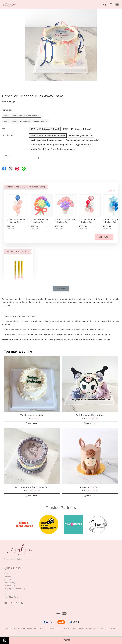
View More (61, 289)
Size (4, 129)
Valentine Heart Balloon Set (87, 221)
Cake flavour (8, 135)
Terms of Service (12, 628)
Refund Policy (9, 583)
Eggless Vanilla (83, 145)
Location (7, 577)
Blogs (6, 574)
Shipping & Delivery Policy (15, 589)
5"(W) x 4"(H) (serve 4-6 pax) (45, 129)
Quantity (6, 155)
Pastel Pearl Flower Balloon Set (65, 221)
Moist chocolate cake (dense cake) (48, 136)
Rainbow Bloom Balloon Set (39, 221)
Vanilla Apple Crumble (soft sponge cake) (51, 145)
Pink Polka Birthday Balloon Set (17, 221)
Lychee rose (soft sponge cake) (46, 140)
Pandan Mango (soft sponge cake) (82, 140)
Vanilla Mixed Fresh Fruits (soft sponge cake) (53, 149)
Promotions (7, 110)
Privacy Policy (10, 586)
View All (112, 191)
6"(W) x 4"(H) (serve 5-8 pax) (77, 129)
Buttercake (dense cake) (81, 136)
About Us (8, 580)
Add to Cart (104, 237)
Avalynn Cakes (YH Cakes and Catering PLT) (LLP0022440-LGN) (73, 628)
